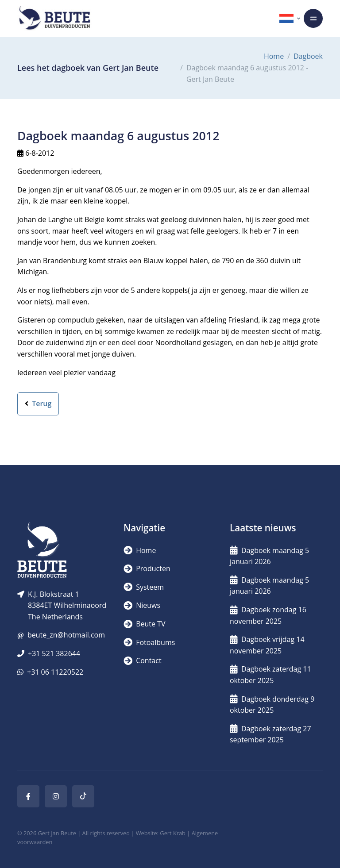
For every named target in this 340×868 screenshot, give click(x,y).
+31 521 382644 (54, 653)
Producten (147, 568)
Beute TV (144, 624)
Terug (38, 403)
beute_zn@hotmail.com (66, 635)
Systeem (144, 587)
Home (274, 56)
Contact (143, 661)
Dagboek (308, 56)
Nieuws (142, 605)
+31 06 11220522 (55, 672)
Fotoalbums (149, 642)
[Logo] (54, 18)
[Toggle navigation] (313, 18)
